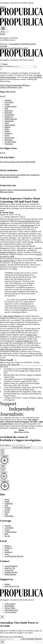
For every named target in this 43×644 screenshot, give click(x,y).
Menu (3, 31)
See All (3, 96)
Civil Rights (9, 102)
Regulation (9, 140)
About (2, 48)
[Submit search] (36, 67)
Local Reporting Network (14, 556)
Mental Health (10, 125)
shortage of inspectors (8, 252)
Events (7, 512)
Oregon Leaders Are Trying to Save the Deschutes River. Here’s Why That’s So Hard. (22, 384)
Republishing (9, 606)
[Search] (3, 17)
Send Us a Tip (10, 568)
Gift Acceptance (11, 612)
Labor (7, 123)
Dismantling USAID (18, 44)
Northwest (8, 548)
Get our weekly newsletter (21, 448)
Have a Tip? (23, 48)
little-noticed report (28, 225)
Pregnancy (8, 133)
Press (10, 87)
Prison (7, 135)
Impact (10, 85)
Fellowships (9, 516)
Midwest (8, 546)
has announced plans (8, 261)
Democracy (9, 111)
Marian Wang (8, 212)
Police (7, 129)
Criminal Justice (11, 106)
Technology (9, 144)
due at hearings (27, 355)
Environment (9, 115)
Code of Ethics (10, 604)
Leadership (16, 85)
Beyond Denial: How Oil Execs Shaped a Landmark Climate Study (22, 376)
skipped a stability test (25, 341)
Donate (3, 7)
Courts (7, 104)
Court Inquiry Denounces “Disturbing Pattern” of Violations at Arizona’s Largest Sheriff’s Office (21, 380)
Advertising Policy (11, 610)
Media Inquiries (10, 574)
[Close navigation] (1, 69)
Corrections (9, 570)
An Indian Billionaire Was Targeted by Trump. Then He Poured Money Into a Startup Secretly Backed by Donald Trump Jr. (23, 394)
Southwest (8, 552)
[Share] (1, 217)
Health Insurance (11, 119)
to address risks (31, 335)
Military (8, 127)
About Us (4, 85)
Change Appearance (11, 217)
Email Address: (6, 445)
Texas (7, 554)
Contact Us (4, 87)
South (7, 550)
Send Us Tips (17, 87)
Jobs (6, 514)
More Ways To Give (12, 586)
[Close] (2, 617)
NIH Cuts (29, 44)
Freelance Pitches (11, 572)
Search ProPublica (7, 66)
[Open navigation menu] (1, 17)
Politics (7, 131)
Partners (27, 85)
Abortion (8, 100)
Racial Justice (10, 138)
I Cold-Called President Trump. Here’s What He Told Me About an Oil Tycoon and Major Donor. (23, 388)
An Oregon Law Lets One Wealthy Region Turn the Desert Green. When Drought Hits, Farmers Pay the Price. (22, 371)
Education (8, 113)
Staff (22, 85)
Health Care (9, 117)
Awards (7, 510)
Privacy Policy (10, 608)
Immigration (9, 121)
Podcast (16, 48)
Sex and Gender (10, 142)
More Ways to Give (21, 432)
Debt (6, 108)
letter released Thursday (12, 316)
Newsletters (9, 48)
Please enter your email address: (12, 637)
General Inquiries (11, 566)
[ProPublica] (21, 15)
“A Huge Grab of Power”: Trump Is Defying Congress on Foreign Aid (23, 399)
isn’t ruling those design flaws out (21, 348)
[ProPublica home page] (21, 596)
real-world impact (35, 77)
